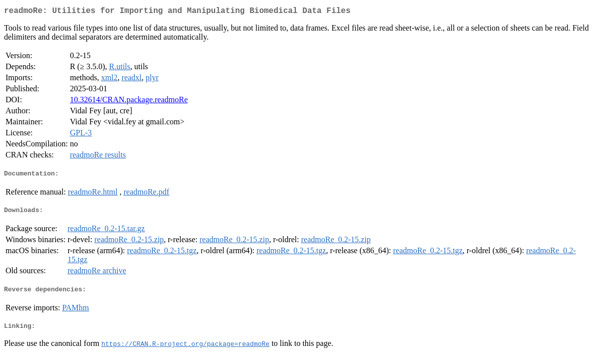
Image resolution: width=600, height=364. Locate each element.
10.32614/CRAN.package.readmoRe (129, 102)
